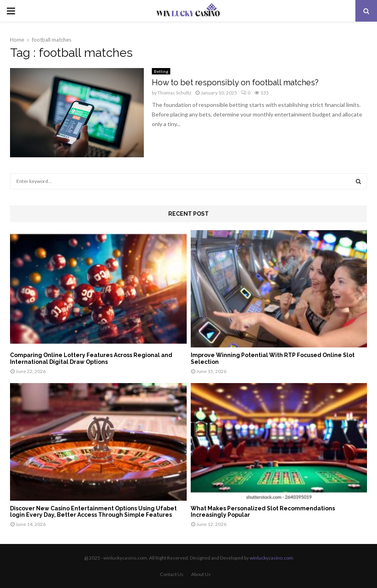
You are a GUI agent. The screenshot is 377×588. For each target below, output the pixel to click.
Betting (161, 71)
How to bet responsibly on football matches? (235, 82)
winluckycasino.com (271, 558)
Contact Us (172, 574)
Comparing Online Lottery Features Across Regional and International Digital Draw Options (91, 358)
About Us (201, 574)
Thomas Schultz (174, 93)
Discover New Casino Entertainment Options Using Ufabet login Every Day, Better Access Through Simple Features (93, 512)
